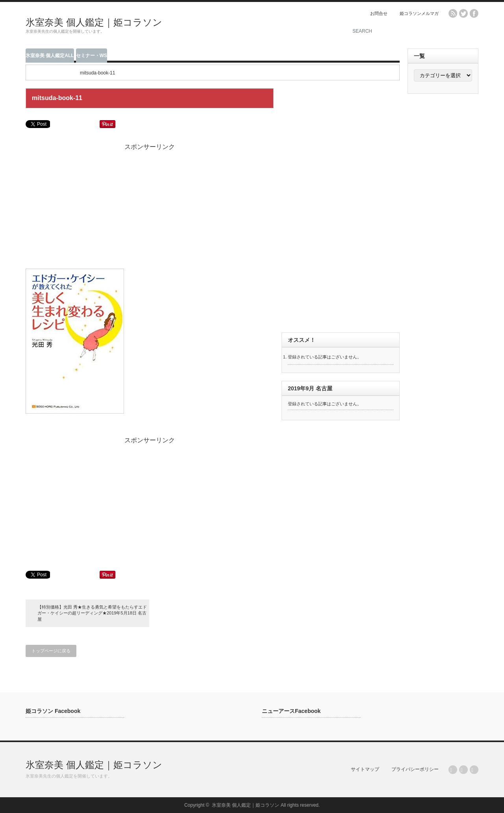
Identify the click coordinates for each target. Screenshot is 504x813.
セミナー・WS (92, 56)
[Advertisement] (245, 26)
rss (453, 13)
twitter (463, 13)
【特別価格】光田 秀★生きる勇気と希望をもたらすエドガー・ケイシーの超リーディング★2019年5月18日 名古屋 (92, 613)
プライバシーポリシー (415, 769)
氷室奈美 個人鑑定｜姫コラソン (94, 22)
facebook (474, 13)
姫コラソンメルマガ (419, 13)
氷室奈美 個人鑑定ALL (50, 56)
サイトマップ (365, 769)
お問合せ (379, 13)
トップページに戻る (51, 651)
